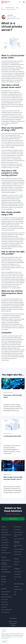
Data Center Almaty (19, 549)
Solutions (4, 557)
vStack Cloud (4, 530)
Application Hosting (6, 567)
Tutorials (16, 559)
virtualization (16, 91)
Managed (4, 579)
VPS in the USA (5, 605)
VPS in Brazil (4, 607)
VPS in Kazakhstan (6, 612)
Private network (5, 543)
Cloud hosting (5, 594)
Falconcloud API (18, 552)
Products (4, 527)
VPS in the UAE (5, 599)
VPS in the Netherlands (7, 610)
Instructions (17, 562)
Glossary (16, 564)
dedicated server (14, 195)
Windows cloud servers (7, 597)
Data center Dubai (18, 532)
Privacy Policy (17, 574)
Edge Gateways (5, 548)
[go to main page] (6, 2)
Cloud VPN (4, 550)
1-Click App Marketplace (4, 563)
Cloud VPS (4, 589)
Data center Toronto (19, 539)
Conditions (17, 569)
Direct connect (5, 545)
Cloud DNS (4, 582)
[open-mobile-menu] (24, 2)
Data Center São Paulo (18, 546)
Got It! (5, 642)
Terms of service (18, 572)
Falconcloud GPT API (6, 553)
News (15, 592)
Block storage (5, 540)
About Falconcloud (9, 8)
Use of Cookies (18, 577)
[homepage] (2, 8)
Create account (13, 519)
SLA (15, 579)
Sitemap (13, 625)
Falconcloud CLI (18, 554)
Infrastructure (18, 527)
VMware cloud (5, 532)
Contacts (16, 587)
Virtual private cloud (6, 535)
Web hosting (4, 569)
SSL (2, 584)
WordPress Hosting (6, 560)
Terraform (4, 537)
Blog (17, 8)
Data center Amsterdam (17, 542)
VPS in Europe (4, 602)
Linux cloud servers (6, 592)
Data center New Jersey (18, 536)
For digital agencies (6, 572)
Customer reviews (18, 589)
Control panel (17, 530)
